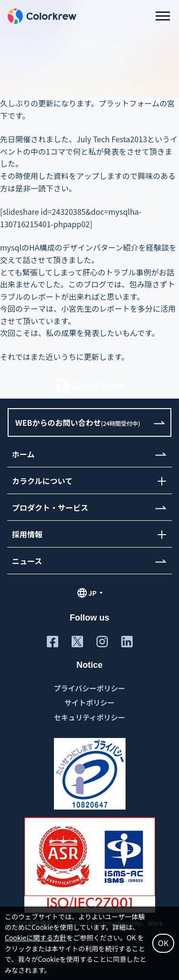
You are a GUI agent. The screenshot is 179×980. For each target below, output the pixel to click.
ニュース (27, 560)
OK (163, 943)
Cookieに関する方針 (36, 938)
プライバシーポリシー (90, 688)
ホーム (23, 453)
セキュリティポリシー (89, 717)
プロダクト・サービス (50, 507)
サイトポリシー (89, 702)
